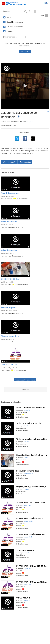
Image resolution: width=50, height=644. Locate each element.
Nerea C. (27, 553)
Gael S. (11, 282)
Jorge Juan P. (13, 311)
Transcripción (25, 162)
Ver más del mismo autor (25, 380)
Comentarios (25, 389)
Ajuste (47, 112)
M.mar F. (11, 196)
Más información (9, 162)
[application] (25, 86)
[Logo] (7, 68)
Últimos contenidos (15, 27)
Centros (10, 31)
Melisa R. (27, 600)
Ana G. (11, 225)
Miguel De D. (13, 368)
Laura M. (12, 339)
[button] (25, 86)
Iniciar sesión (25, 51)
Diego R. (30, 122)
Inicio (9, 17)
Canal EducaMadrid (15, 22)
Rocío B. (11, 253)
